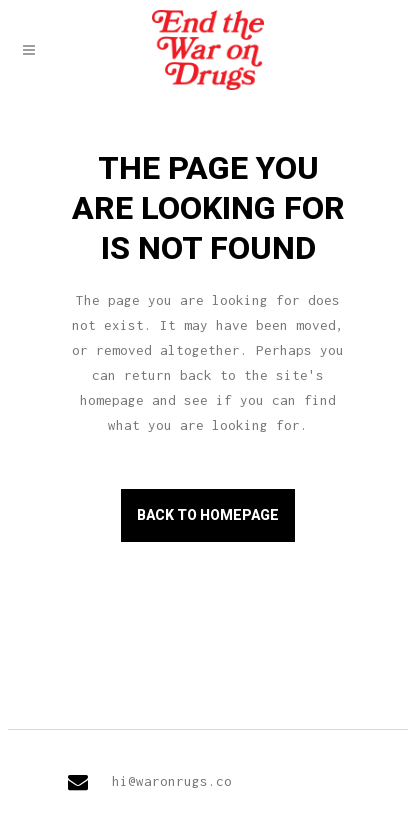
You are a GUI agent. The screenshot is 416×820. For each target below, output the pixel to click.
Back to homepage (208, 515)
